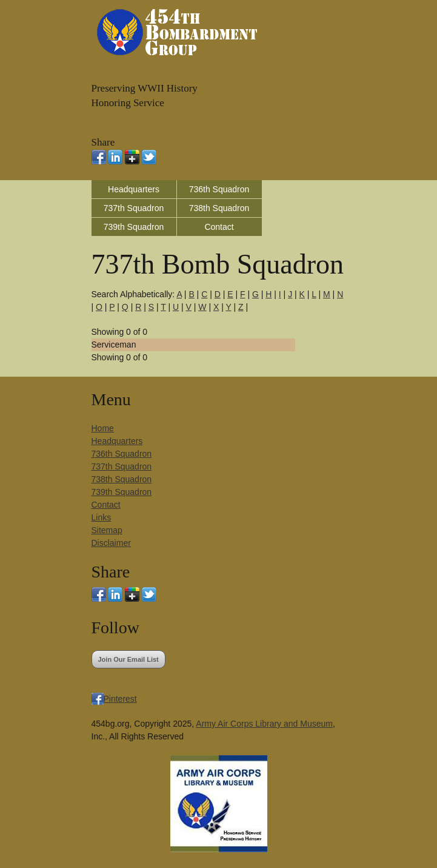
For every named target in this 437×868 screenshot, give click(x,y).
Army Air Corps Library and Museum (264, 724)
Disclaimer (111, 543)
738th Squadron (219, 208)
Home (103, 428)
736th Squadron (219, 189)
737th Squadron (134, 208)
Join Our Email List (128, 659)
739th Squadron (134, 227)
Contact (219, 227)
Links (102, 517)
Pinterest (120, 699)
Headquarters (134, 189)
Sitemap (107, 530)
